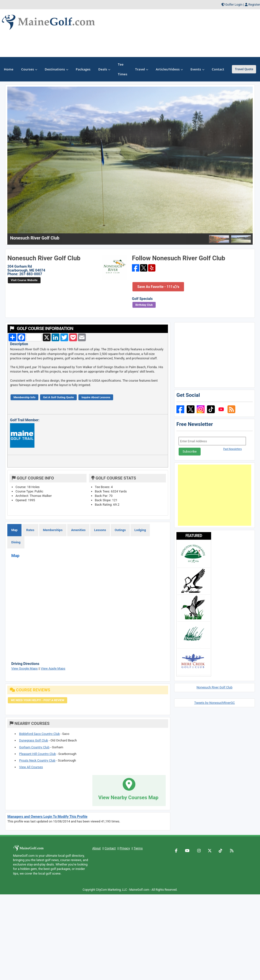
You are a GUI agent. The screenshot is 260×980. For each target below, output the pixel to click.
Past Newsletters (232, 449)
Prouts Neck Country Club (37, 760)
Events (197, 69)
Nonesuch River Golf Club (214, 687)
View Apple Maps (53, 668)
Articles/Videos (169, 69)
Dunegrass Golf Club (33, 740)
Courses (29, 69)
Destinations (56, 69)
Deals (104, 69)
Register (254, 5)
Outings (120, 530)
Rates (30, 530)
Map (14, 530)
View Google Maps (24, 668)
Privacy (125, 848)
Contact (110, 848)
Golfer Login (234, 5)
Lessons (100, 530)
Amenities (78, 530)
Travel (141, 69)
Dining (16, 542)
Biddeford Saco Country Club (39, 734)
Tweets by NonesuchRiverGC (215, 703)
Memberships (53, 530)
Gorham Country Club (34, 747)
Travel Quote (244, 69)
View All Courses (31, 767)
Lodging (140, 530)
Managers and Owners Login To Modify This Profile (47, 817)
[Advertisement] (215, 495)
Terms (138, 848)
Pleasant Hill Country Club (37, 754)
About (96, 848)
